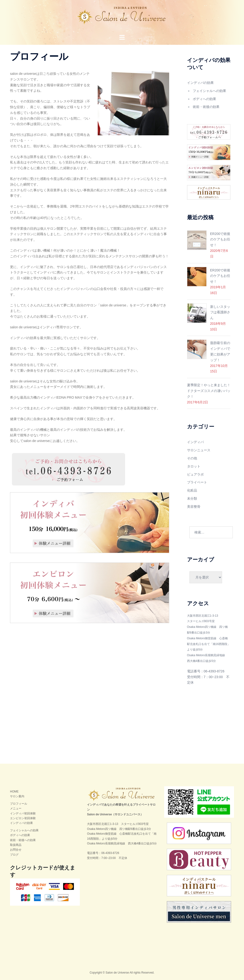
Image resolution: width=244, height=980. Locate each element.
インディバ (195, 442)
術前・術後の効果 (206, 107)
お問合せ (16, 850)
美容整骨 (194, 507)
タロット (194, 466)
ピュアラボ (195, 474)
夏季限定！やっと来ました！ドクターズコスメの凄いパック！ (209, 391)
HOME (14, 792)
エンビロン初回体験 (23, 818)
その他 (192, 458)
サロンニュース (199, 450)
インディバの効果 (200, 83)
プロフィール (19, 804)
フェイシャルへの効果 (209, 91)
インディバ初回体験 (23, 813)
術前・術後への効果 (23, 840)
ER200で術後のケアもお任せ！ (220, 239)
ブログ (14, 855)
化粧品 (192, 490)
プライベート (197, 482)
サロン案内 (17, 796)
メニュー (16, 808)
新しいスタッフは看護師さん (220, 312)
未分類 (192, 498)
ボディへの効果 (204, 99)
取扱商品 (16, 845)
